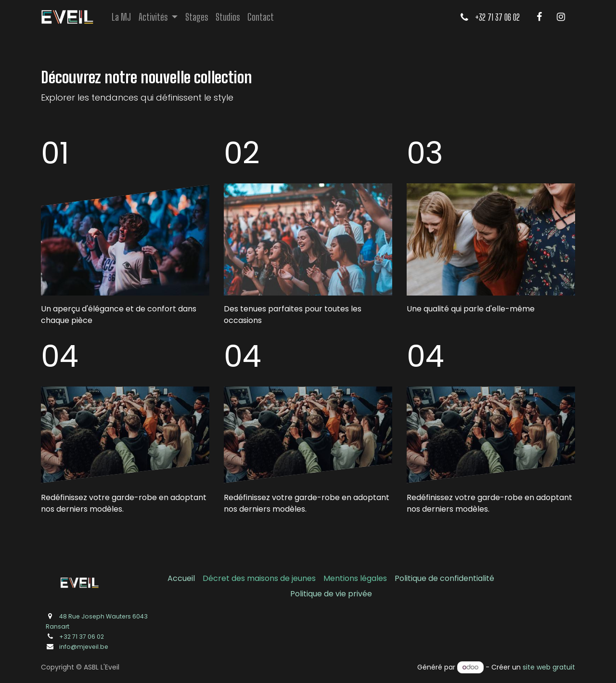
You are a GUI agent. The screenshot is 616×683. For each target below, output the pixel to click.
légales (373, 578)
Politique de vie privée (331, 594)
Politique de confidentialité (444, 578)
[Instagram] (561, 17)
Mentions (342, 578)
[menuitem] (121, 17)
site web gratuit (549, 667)
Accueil (181, 578)
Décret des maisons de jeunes (259, 578)
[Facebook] (539, 17)
